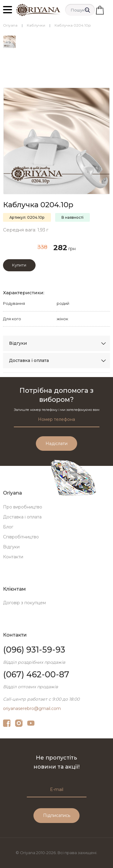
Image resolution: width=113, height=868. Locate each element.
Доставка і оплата (29, 360)
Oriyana (10, 25)
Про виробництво (23, 507)
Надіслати (56, 444)
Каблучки (36, 25)
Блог (8, 527)
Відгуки (18, 343)
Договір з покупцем (24, 603)
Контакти (13, 557)
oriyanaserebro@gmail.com (32, 708)
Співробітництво (21, 537)
